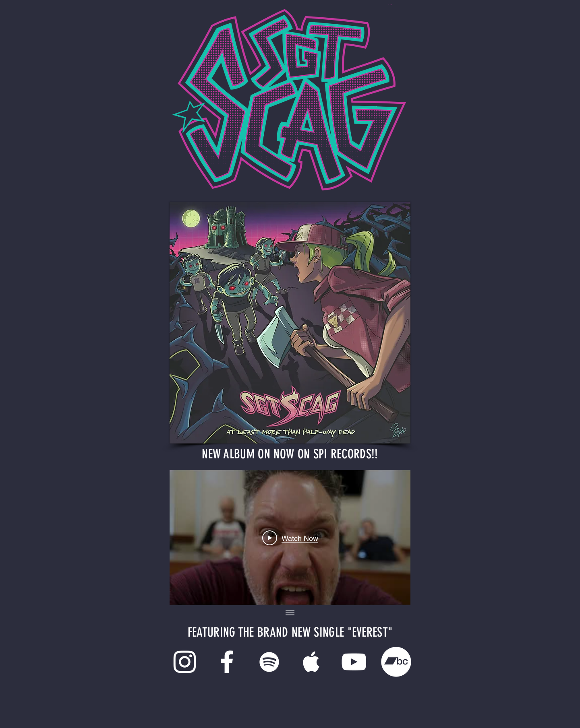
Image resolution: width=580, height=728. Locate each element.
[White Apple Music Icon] (312, 662)
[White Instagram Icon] (185, 662)
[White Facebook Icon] (227, 662)
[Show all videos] (290, 613)
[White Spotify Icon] (269, 662)
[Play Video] (290, 538)
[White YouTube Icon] (354, 662)
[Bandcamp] (396, 662)
